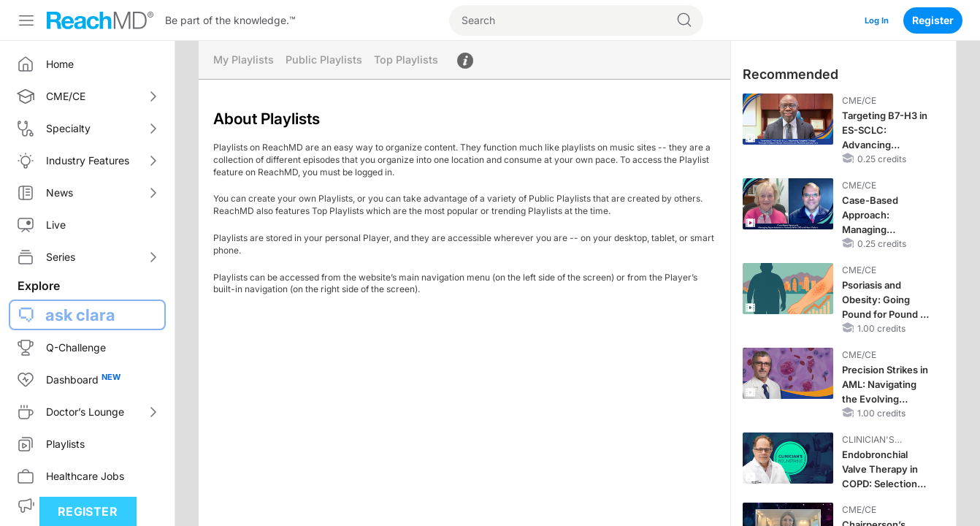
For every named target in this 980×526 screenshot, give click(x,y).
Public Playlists (328, 60)
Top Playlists (413, 60)
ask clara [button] (80, 315)
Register (933, 20)
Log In (873, 20)
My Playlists (245, 60)
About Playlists (473, 61)
